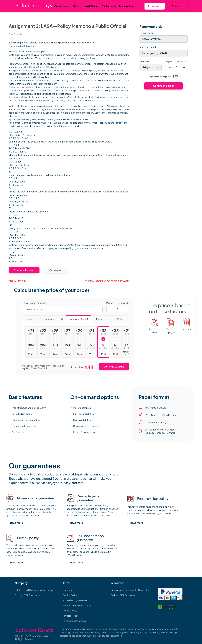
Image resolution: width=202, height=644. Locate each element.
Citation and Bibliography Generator (34, 590)
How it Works (91, 6)
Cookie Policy (70, 595)
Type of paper (147, 33)
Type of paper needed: (34, 303)
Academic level (148, 47)
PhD (116, 318)
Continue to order (24, 270)
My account (155, 6)
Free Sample (16, 34)
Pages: (110, 303)
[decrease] (170, 67)
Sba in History (18, 281)
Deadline (144, 61)
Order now (177, 6)
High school (30, 318)
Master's (98, 318)
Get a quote (56, 270)
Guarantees (69, 590)
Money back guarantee (75, 600)
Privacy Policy (70, 610)
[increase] (184, 67)
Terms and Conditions (74, 621)
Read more (17, 523)
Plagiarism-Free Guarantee (77, 605)
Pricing (77, 6)
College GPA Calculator (27, 595)
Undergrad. (52, 318)
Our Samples (109, 6)
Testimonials (126, 6)
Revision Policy (71, 616)
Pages (169, 61)
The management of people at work (108, 281)
